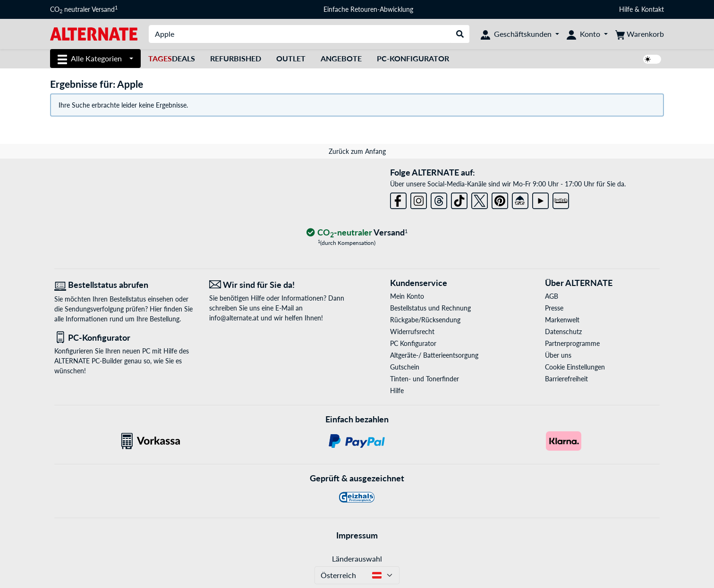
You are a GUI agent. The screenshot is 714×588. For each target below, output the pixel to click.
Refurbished (236, 58)
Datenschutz (563, 332)
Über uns (558, 355)
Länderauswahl (357, 559)
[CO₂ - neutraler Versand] (357, 233)
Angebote (341, 58)
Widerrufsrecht (412, 332)
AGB (552, 296)
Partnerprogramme (572, 343)
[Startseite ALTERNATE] (94, 33)
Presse (554, 308)
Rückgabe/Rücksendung (425, 320)
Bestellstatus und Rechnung (430, 308)
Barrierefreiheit (566, 379)
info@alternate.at (234, 318)
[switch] (652, 59)
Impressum (357, 535)
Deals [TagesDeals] (172, 58)
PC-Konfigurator (413, 58)
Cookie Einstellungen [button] (575, 367)
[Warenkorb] (640, 34)
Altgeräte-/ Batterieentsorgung (434, 355)
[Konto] (587, 34)
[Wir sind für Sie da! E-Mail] (280, 285)
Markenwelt (562, 320)
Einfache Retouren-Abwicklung (368, 9)
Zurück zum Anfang (357, 151)
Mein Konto (407, 296)
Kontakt (653, 9)
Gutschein (405, 367)
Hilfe (626, 9)
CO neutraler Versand (84, 9)
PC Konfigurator (413, 343)
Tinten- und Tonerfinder (425, 379)
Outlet (291, 58)
